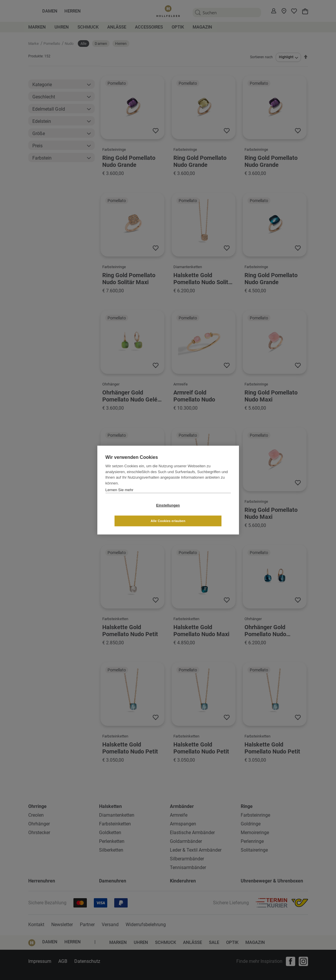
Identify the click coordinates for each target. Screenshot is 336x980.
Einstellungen (133, 513)
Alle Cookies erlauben (203, 513)
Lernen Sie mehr (119, 497)
